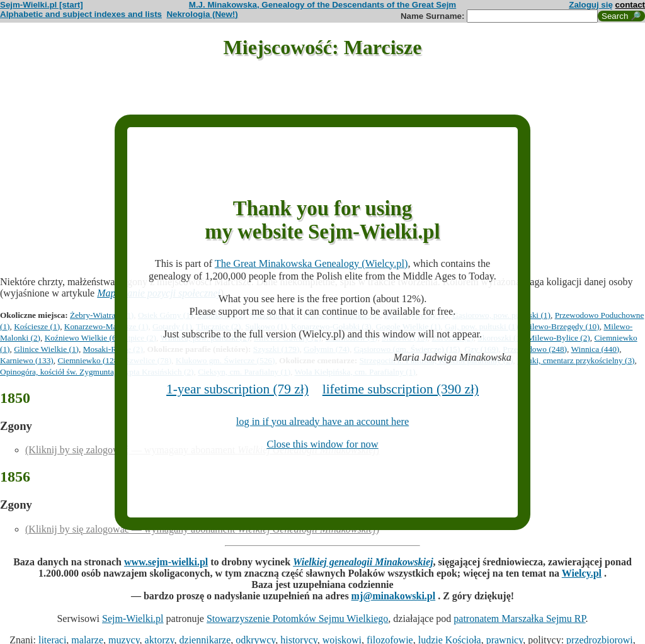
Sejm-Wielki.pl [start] (42, 5)
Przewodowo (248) (535, 349)
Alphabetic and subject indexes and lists (81, 14)
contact (630, 5)
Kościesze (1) (37, 326)
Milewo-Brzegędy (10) (561, 326)
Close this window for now (322, 444)
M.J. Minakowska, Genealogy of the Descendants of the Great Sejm (322, 5)
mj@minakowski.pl (394, 596)
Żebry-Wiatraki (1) (102, 315)
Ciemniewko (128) (89, 360)
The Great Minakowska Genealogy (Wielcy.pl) (311, 263)
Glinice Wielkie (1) (46, 349)
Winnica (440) (595, 349)
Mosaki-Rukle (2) (113, 349)
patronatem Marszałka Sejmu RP (519, 619)
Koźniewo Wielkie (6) (82, 338)
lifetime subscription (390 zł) (401, 389)
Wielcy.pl (582, 573)
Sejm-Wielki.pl (133, 619)
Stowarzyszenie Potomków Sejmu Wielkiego (297, 619)
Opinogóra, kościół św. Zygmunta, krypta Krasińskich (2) (97, 372)
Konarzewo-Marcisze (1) (106, 326)
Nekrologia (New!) (202, 14)
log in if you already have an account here (322, 421)
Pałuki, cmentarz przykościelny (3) (576, 360)
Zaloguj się (591, 5)
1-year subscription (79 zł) (237, 389)
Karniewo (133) (27, 360)
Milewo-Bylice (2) (559, 338)
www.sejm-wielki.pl (166, 562)
